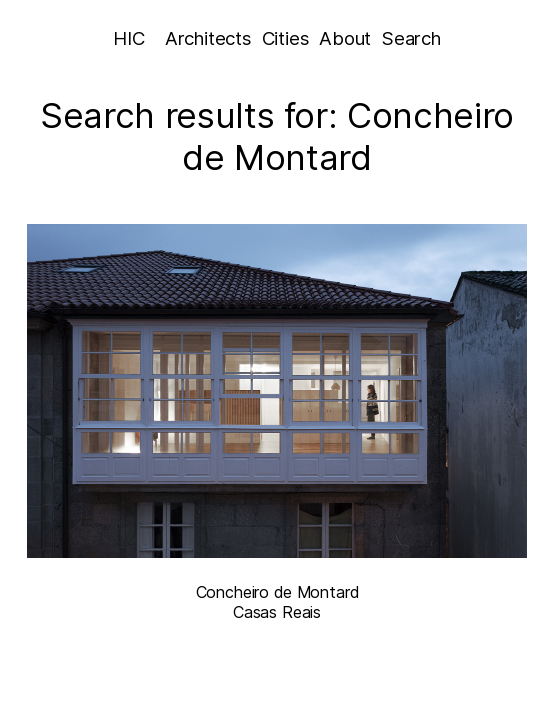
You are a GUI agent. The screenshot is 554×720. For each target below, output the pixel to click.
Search (411, 38)
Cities (285, 38)
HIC (128, 38)
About (345, 38)
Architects (208, 38)
